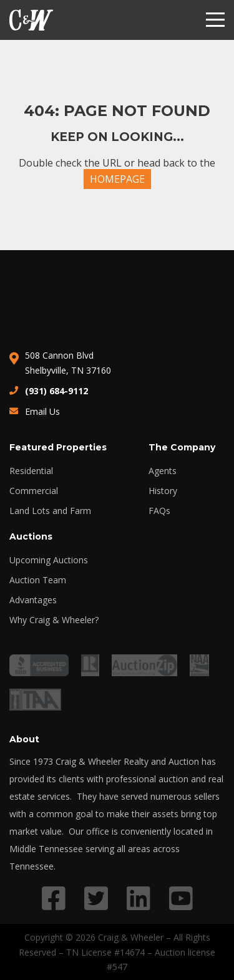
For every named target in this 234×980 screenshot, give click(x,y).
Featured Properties (58, 447)
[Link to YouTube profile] (181, 898)
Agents (163, 471)
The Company (182, 447)
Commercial (34, 491)
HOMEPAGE (117, 179)
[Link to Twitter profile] (96, 898)
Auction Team (38, 580)
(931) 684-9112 (56, 391)
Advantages (33, 600)
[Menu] (215, 20)
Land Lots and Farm (50, 511)
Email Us (42, 411)
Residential (31, 471)
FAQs (159, 511)
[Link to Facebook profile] (54, 898)
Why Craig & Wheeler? (54, 620)
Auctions (31, 536)
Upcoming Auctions (49, 560)
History (163, 491)
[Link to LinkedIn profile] (139, 898)
